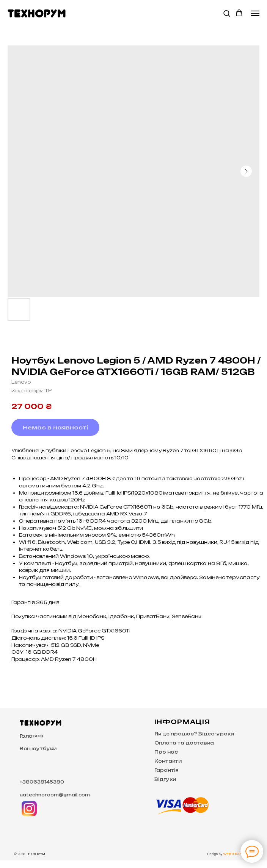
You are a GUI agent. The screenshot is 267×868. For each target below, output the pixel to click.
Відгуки (165, 779)
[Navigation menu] (255, 13)
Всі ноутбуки (38, 749)
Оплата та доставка (184, 743)
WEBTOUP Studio (237, 854)
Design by (215, 854)
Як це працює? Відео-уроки (194, 734)
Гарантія (166, 770)
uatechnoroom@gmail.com (55, 795)
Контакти (168, 761)
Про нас (166, 752)
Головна (31, 736)
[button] (227, 13)
